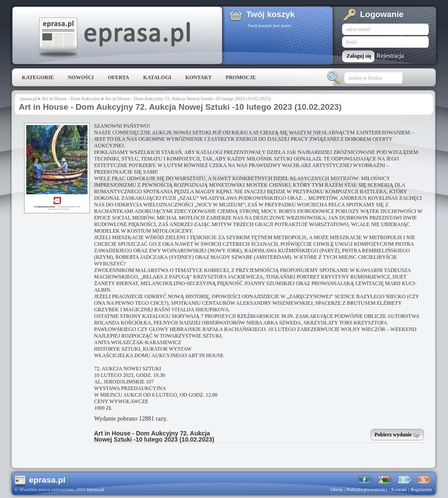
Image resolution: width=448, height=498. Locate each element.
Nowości (81, 77)
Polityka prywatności (367, 489)
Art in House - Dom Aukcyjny (71, 98)
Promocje (241, 77)
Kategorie (38, 77)
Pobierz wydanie (397, 435)
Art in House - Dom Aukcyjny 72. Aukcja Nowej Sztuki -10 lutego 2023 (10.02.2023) (154, 436)
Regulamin (421, 489)
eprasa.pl (114, 38)
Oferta (118, 77)
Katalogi (157, 77)
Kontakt (198, 77)
